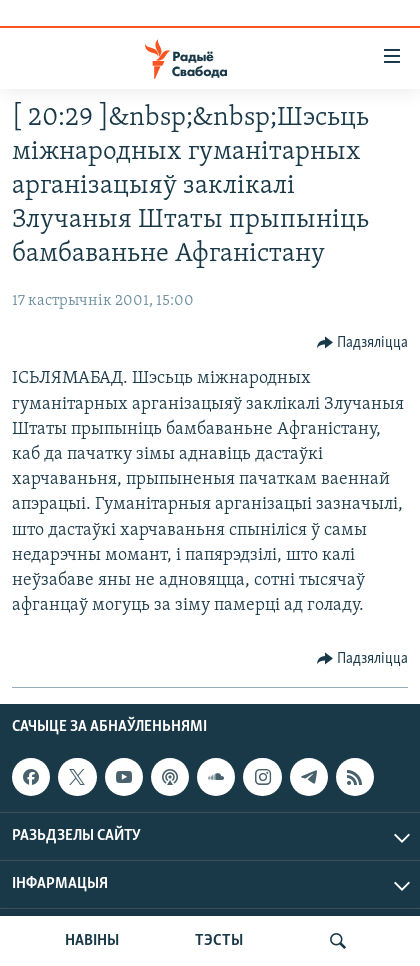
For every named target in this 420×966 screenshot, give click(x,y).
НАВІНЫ (92, 941)
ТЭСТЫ (219, 941)
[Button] (363, 343)
